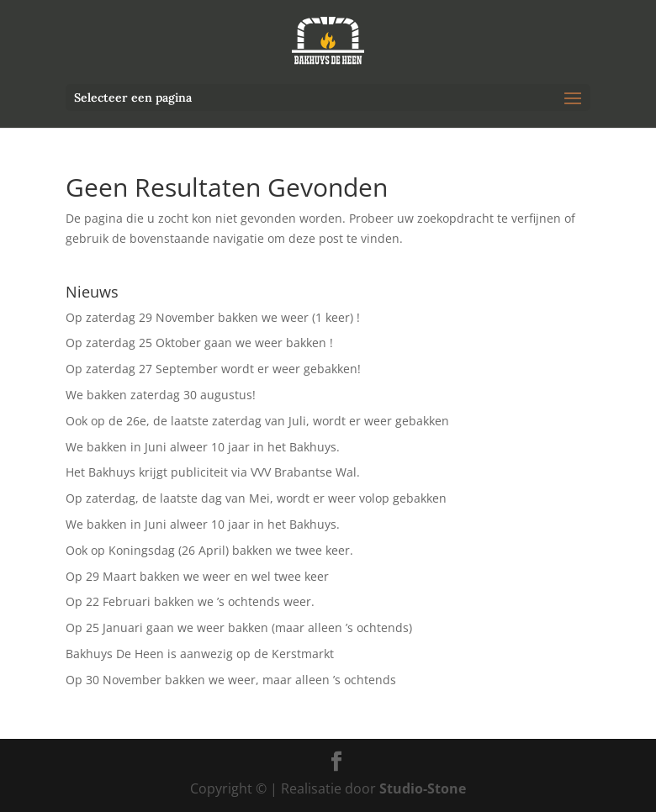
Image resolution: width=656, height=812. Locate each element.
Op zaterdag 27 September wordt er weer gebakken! (213, 369)
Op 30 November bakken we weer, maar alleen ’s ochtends (231, 680)
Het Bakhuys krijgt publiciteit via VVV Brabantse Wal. (213, 472)
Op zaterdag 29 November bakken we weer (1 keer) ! (213, 317)
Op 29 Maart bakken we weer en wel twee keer (197, 576)
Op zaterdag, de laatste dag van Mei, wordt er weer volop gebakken (256, 498)
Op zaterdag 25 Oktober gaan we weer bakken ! (199, 343)
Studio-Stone (423, 788)
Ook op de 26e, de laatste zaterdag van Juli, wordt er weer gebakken (257, 421)
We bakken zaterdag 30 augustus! (161, 395)
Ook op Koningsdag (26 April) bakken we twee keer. (209, 550)
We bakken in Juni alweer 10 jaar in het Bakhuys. (203, 447)
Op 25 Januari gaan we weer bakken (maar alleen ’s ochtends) (239, 627)
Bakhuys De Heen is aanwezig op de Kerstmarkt (200, 654)
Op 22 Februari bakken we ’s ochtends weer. (190, 601)
